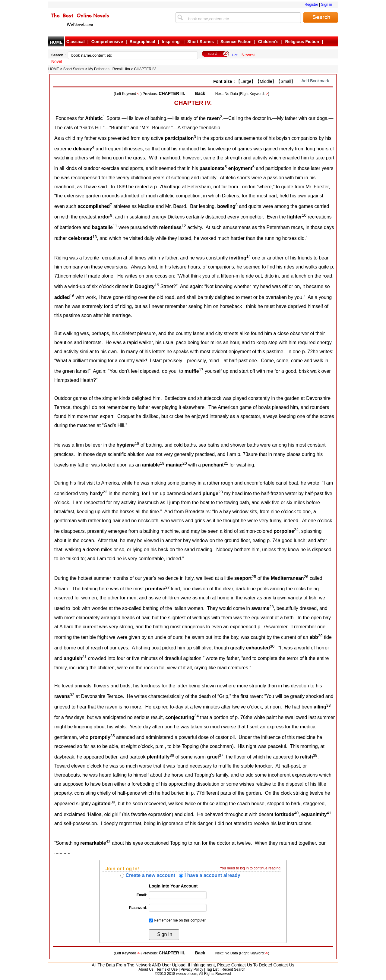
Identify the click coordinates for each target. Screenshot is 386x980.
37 (221, 755)
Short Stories (201, 42)
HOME (56, 42)
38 (315, 755)
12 (184, 226)
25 (254, 577)
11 (115, 226)
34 (196, 716)
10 (304, 215)
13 (95, 237)
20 (185, 463)
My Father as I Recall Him (109, 69)
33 (329, 705)
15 (157, 285)
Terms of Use (167, 969)
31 (84, 657)
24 (296, 530)
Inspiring (171, 42)
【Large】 (246, 81)
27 (168, 587)
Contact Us (284, 965)
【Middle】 (266, 81)
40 (296, 813)
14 (249, 256)
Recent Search (233, 969)
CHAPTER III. (172, 93)
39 (113, 802)
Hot (235, 55)
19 (162, 463)
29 (320, 636)
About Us (146, 969)
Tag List (212, 969)
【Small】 (286, 81)
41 (329, 813)
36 (172, 755)
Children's (268, 42)
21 (226, 463)
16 (72, 296)
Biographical (142, 42)
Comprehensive (107, 42)
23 (221, 492)
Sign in (326, 5)
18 (137, 443)
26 (306, 577)
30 (272, 646)
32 (72, 695)
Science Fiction (236, 42)
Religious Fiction (302, 42)
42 (108, 842)
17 (201, 370)
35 (113, 736)
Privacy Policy (192, 969)
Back (200, 93)
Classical (76, 42)
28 (272, 607)
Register (311, 5)
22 (105, 492)
